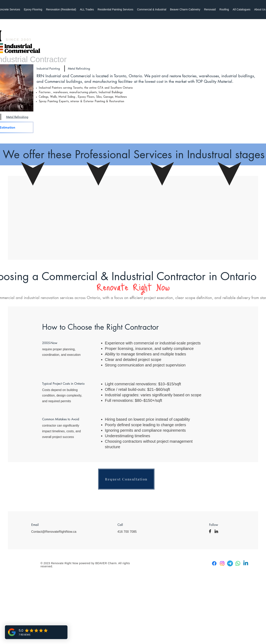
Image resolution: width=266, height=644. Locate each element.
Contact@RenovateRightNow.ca (54, 532)
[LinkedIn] (216, 531)
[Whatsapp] (238, 563)
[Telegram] (230, 563)
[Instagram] (222, 563)
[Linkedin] (246, 563)
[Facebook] (210, 531)
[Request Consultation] (126, 479)
